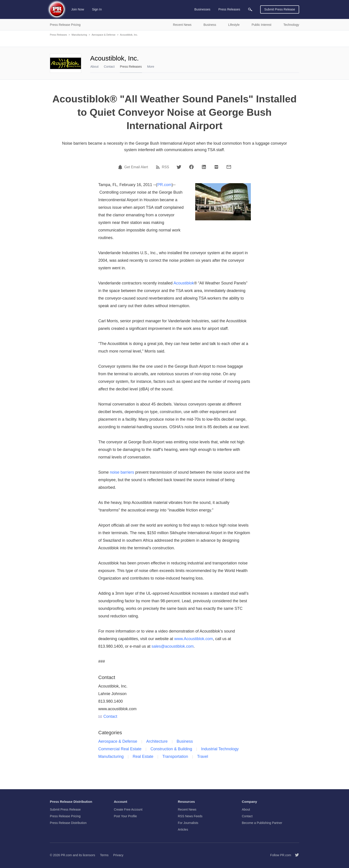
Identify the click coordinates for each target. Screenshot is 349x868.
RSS (165, 167)
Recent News (187, 809)
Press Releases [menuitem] (229, 9)
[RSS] (158, 167)
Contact (109, 67)
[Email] (229, 167)
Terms (104, 855)
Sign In (97, 9)
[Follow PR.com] (295, 855)
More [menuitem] (151, 67)
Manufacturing (79, 35)
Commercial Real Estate (120, 749)
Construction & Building (171, 749)
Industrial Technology (220, 749)
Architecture (157, 741)
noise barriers (122, 472)
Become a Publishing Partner (262, 823)
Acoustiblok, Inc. (129, 35)
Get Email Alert (136, 167)
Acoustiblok (184, 283)
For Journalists (188, 823)
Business (185, 741)
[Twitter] (179, 167)
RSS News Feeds (190, 816)
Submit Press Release (280, 9)
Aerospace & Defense (104, 35)
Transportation (175, 756)
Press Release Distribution (68, 823)
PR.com (164, 185)
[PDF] (216, 167)
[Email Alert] (121, 167)
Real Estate (143, 756)
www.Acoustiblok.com (194, 639)
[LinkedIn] (204, 167)
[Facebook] (191, 167)
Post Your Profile (126, 816)
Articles (183, 829)
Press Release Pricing (65, 816)
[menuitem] (250, 9)
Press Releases (58, 35)
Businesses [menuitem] (202, 9)
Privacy (118, 855)
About (94, 67)
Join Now (78, 9)
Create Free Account (128, 809)
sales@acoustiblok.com (173, 646)
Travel (202, 756)
